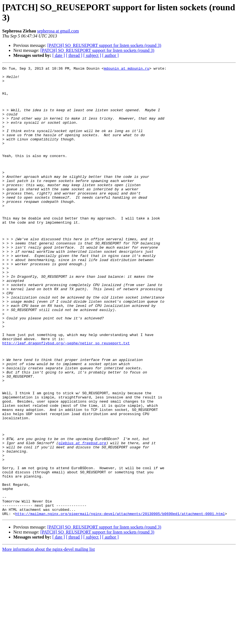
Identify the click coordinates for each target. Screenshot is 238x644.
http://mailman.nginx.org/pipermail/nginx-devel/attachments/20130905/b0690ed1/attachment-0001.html (120, 603)
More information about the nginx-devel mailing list (48, 639)
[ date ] (59, 55)
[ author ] (111, 55)
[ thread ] (74, 55)
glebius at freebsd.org (82, 519)
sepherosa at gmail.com (58, 31)
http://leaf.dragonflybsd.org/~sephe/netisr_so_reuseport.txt (66, 399)
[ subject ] (92, 55)
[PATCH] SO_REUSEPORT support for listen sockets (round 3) (104, 45)
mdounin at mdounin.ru (127, 69)
